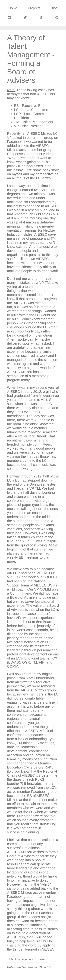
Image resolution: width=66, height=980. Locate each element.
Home (13, 8)
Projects (34, 8)
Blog (54, 8)
